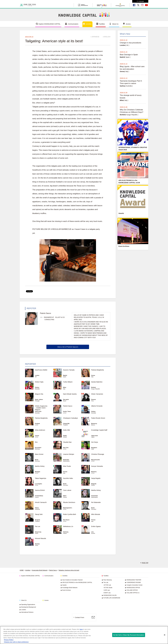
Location (23, 610)
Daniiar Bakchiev (97, 382)
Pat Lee (37, 526)
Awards (64, 585)
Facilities (102, 24)
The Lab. (105, 582)
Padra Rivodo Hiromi (98, 418)
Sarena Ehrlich (40, 490)
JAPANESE (95, 37)
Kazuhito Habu (68, 478)
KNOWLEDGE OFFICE (133, 588)
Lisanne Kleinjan (69, 454)
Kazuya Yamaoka (97, 466)
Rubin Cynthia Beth (70, 514)
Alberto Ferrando (97, 406)
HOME (22, 570)
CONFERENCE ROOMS (133, 582)
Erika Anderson (40, 430)
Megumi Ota (39, 394)
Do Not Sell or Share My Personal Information (129, 636)
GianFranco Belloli (41, 370)
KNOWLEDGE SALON (109, 595)
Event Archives (66, 590)
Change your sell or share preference (16, 643)
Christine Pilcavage (98, 454)
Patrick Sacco (68, 406)
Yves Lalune (67, 490)
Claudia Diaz (67, 442)
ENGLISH (107, 37)
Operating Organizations (27, 605)
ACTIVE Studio (108, 588)
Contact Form (79, 617)
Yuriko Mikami (68, 382)
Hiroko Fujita (39, 382)
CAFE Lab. (107, 590)
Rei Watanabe (96, 502)
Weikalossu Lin (68, 526)
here (81, 630)
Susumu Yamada (69, 370)
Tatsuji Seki (39, 514)
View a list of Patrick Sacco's (68, 347)
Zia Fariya (94, 442)
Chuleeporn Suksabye (70, 418)
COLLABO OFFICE (131, 590)
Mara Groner (39, 454)
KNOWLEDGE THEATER (133, 580)
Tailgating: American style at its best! (69, 570)
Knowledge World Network (69, 588)
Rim (36, 442)
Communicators (73, 24)
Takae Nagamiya (40, 478)
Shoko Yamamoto (97, 394)
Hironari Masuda (40, 538)
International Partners (27, 612)
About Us (115, 24)
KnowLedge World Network (40, 570)
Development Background (28, 607)
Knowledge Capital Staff (99, 430)
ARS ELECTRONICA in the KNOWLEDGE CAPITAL (76, 582)
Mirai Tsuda (67, 466)
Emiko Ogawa (96, 526)
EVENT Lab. (107, 593)
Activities (89, 24)
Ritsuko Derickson (69, 502)
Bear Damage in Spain (129, 55)
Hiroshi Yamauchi (41, 502)
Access (128, 24)
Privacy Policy (9, 641)
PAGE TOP (145, 563)
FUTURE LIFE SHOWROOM (111, 598)
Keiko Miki (67, 430)
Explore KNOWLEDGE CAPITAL (49, 24)
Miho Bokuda (96, 514)
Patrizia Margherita (97, 370)
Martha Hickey (40, 466)
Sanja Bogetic (96, 478)
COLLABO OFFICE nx (132, 593)
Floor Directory (107, 580)
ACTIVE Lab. (107, 585)
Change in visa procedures (130, 43)
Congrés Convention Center (134, 585)
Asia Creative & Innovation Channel (72, 580)
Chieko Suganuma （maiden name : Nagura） (41, 408)
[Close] (165, 636)
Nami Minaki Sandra (70, 394)
